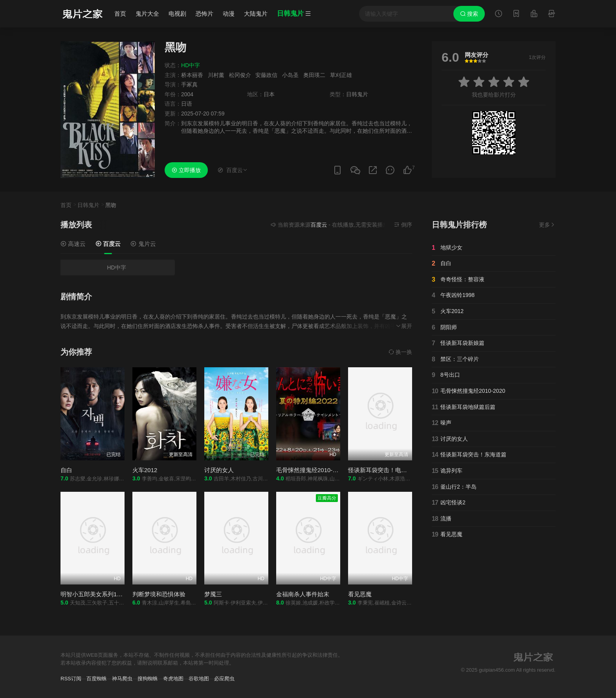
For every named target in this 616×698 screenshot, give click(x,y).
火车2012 (145, 470)
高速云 (73, 244)
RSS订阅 (71, 679)
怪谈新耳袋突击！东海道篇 (469, 455)
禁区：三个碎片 (455, 359)
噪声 (442, 423)
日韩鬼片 (88, 205)
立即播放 (186, 170)
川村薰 (216, 75)
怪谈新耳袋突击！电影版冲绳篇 (389, 470)
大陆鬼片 (256, 14)
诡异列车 (447, 471)
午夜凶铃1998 (453, 295)
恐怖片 (204, 14)
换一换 (400, 352)
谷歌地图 (199, 679)
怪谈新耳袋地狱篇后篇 (464, 407)
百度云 (108, 244)
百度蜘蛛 (97, 679)
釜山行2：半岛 (454, 487)
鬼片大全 (147, 14)
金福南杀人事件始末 (303, 594)
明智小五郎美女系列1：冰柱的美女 (106, 594)
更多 (547, 225)
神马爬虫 (122, 679)
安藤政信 (266, 75)
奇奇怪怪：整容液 (458, 280)
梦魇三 (213, 594)
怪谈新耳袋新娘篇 (458, 343)
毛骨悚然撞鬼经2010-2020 (311, 470)
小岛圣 (290, 75)
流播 (442, 519)
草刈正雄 (341, 75)
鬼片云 (143, 244)
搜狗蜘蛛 (148, 679)
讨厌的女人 (219, 470)
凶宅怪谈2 (449, 503)
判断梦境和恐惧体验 (159, 594)
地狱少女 (447, 248)
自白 (66, 470)
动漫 (229, 14)
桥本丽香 (192, 75)
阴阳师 (444, 328)
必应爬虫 (224, 679)
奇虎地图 (173, 679)
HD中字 (116, 267)
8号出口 (446, 375)
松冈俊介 (240, 75)
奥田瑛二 (314, 75)
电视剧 (177, 14)
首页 (120, 14)
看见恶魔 (360, 594)
